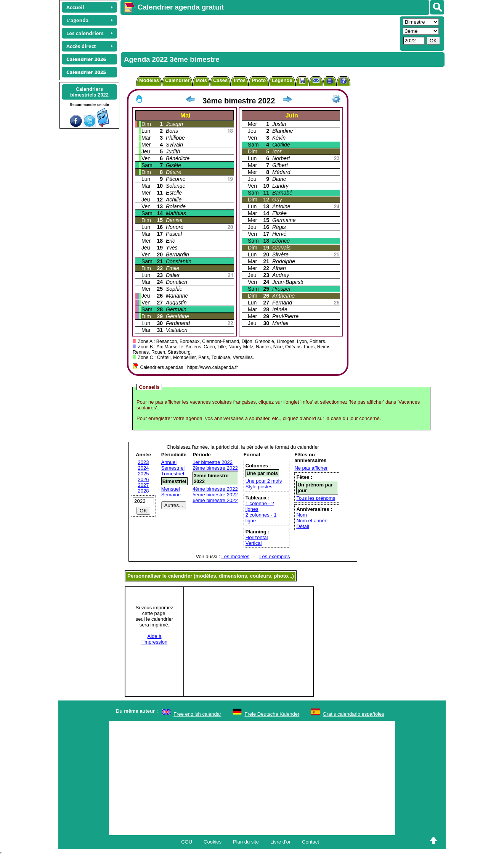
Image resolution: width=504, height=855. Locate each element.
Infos (240, 80)
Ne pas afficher (311, 468)
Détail (303, 526)
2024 (144, 468)
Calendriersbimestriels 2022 (89, 92)
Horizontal (257, 537)
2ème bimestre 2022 (215, 468)
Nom (301, 515)
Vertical (254, 543)
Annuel (169, 462)
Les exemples (274, 556)
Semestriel (173, 468)
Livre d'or (280, 842)
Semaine (171, 495)
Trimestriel (173, 474)
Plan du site (246, 842)
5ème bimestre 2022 (215, 495)
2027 (144, 485)
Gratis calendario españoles (354, 714)
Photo (259, 80)
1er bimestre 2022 (213, 462)
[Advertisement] (259, 33)
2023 (144, 462)
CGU (187, 842)
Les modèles (236, 556)
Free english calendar (197, 714)
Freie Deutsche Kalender (272, 714)
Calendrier (177, 80)
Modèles (149, 80)
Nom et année (312, 521)
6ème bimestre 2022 (215, 500)
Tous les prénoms (316, 498)
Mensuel (171, 489)
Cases (220, 80)
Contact (311, 842)
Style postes (259, 487)
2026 (144, 479)
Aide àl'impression (154, 639)
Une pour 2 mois (264, 481)
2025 (144, 474)
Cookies (213, 842)
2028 (144, 491)
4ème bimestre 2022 (215, 489)
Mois (201, 80)
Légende (282, 80)
